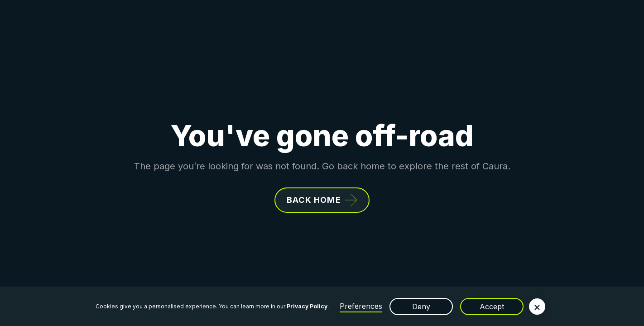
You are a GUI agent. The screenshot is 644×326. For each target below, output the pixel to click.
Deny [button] (421, 307)
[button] (537, 307)
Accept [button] (492, 307)
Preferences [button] (361, 306)
